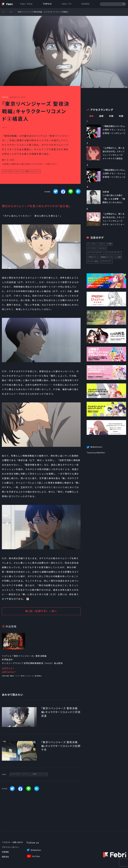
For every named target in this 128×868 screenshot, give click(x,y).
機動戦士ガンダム (107, 257)
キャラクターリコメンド (13, 171)
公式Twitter (8, 672)
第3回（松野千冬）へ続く (41, 611)
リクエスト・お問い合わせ (12, 842)
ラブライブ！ (107, 262)
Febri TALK (26, 4)
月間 (111, 116)
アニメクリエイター (96, 253)
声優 (110, 244)
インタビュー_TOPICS (96, 244)
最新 (91, 116)
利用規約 (5, 852)
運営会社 (5, 857)
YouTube (36, 856)
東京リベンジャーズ (32, 171)
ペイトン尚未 (93, 262)
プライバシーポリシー (11, 847)
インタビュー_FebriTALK (97, 248)
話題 (119, 257)
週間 (101, 116)
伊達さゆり (93, 257)
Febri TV (67, 4)
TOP (3, 12)
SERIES (86, 4)
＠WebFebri (36, 850)
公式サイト (7, 668)
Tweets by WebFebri (96, 453)
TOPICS (47, 4)
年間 (121, 116)
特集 (11, 12)
